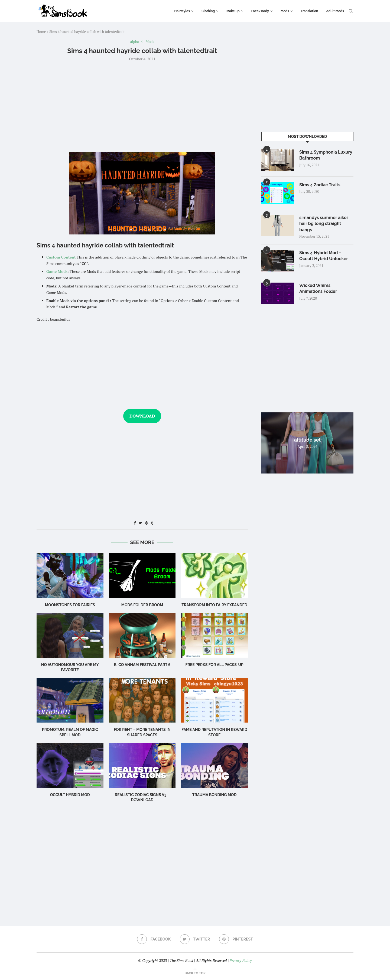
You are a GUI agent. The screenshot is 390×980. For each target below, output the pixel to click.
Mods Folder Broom (142, 605)
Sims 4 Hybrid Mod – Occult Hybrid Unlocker (324, 256)
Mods (285, 11)
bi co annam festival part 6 (142, 665)
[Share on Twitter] (140, 523)
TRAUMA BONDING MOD (214, 795)
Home (41, 32)
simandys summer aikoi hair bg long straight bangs (324, 224)
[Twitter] (195, 939)
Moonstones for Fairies (70, 605)
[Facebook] (154, 939)
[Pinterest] (236, 939)
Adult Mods (335, 11)
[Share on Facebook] (135, 523)
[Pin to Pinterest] (147, 523)
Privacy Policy (240, 960)
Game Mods (57, 271)
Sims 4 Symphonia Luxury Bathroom (326, 155)
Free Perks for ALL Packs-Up (214, 665)
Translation (309, 11)
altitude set (308, 440)
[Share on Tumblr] (152, 523)
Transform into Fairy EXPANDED (214, 605)
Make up (233, 11)
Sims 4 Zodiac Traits (320, 185)
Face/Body (260, 11)
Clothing (208, 11)
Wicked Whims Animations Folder (318, 288)
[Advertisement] (142, 106)
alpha (135, 42)
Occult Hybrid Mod (70, 795)
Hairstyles (182, 11)
